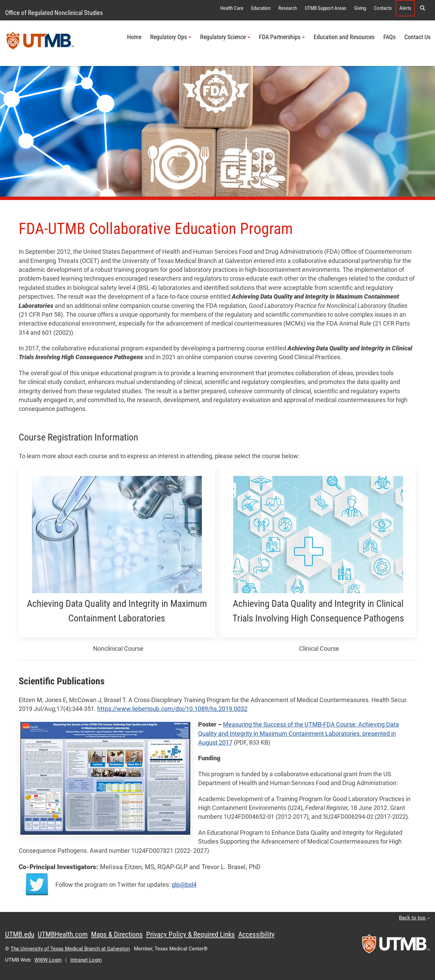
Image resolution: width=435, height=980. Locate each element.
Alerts (405, 8)
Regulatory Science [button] (225, 37)
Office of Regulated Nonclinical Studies (54, 13)
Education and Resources (344, 37)
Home (134, 37)
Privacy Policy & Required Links (190, 934)
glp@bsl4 (184, 885)
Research (288, 8)
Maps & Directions (117, 934)
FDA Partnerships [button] (282, 37)
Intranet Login (86, 960)
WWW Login (48, 960)
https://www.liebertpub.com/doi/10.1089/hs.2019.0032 (172, 709)
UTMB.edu (20, 934)
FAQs (389, 37)
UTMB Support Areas (326, 8)
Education (261, 8)
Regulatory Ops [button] (171, 37)
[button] (422, 8)
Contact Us (417, 37)
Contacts (383, 8)
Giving (360, 8)
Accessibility (256, 934)
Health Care (232, 8)
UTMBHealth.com (63, 934)
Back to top (414, 918)
